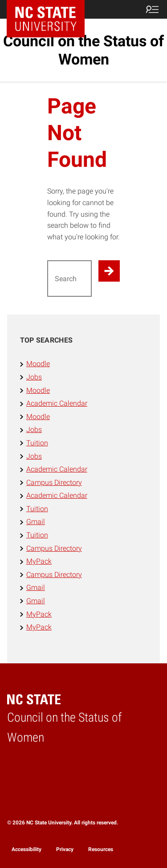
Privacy (65, 849)
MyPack (39, 561)
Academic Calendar (57, 403)
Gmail (36, 522)
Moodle (38, 364)
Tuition (37, 443)
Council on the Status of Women (83, 50)
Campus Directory (54, 482)
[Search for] (70, 279)
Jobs (34, 377)
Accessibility (26, 849)
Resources (101, 849)
